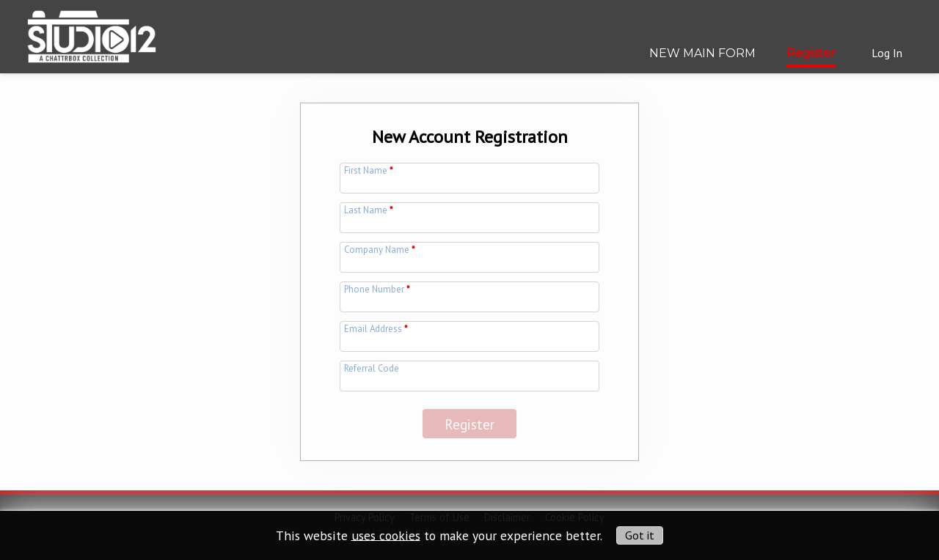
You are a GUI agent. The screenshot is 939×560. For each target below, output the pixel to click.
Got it (640, 535)
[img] (92, 32)
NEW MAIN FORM (702, 53)
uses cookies (386, 535)
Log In (887, 53)
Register (811, 53)
